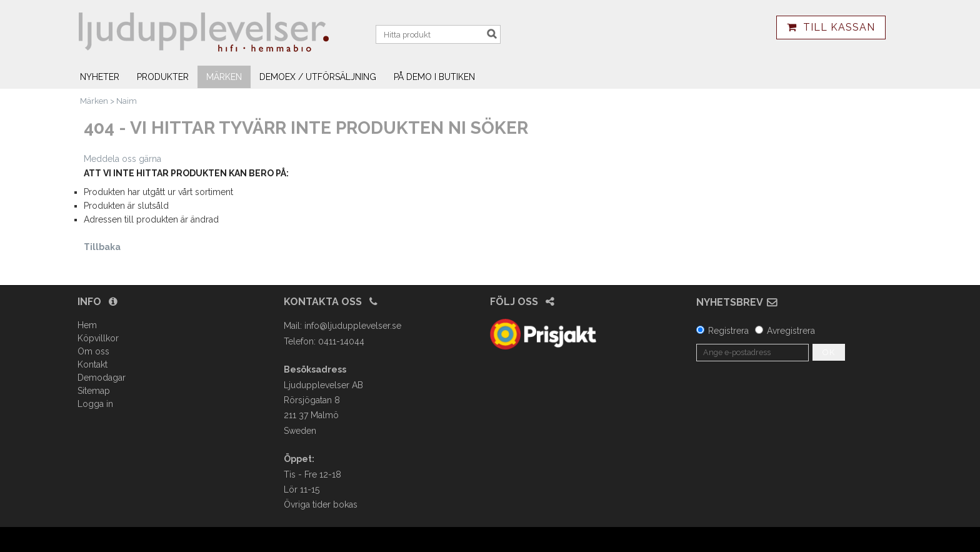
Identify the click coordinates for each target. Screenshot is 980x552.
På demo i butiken (434, 77)
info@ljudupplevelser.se (353, 326)
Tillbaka (102, 247)
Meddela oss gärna (122, 159)
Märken (224, 77)
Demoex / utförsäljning (318, 77)
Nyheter (100, 77)
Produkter (163, 77)
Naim (127, 101)
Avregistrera (791, 331)
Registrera (728, 331)
